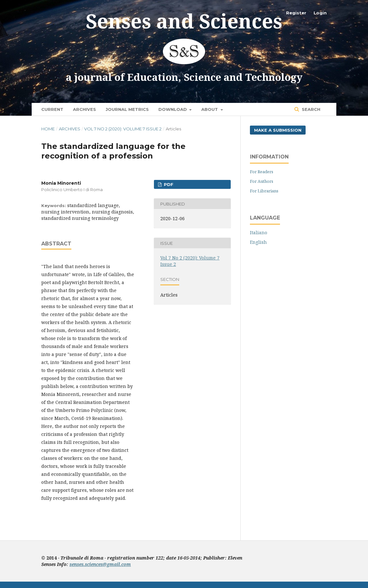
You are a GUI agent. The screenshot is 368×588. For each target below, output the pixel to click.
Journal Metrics (127, 109)
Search (310, 109)
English (258, 242)
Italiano (259, 232)
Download (173, 109)
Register (296, 13)
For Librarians (264, 191)
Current (52, 109)
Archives (84, 109)
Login (320, 13)
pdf (168, 184)
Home (48, 129)
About (210, 109)
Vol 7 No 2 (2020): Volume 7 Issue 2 (123, 129)
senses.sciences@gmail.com (100, 564)
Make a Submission (278, 130)
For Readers (262, 172)
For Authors (262, 181)
